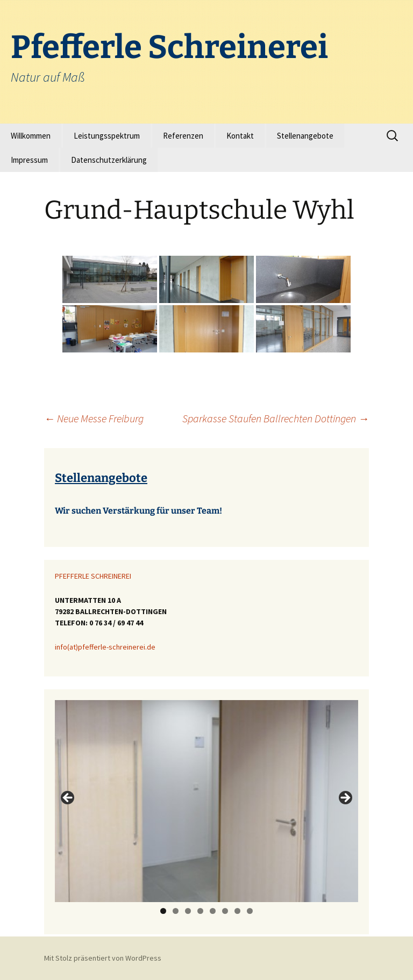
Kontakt (240, 136)
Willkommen (31, 136)
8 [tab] (250, 911)
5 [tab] (213, 911)
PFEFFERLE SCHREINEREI (93, 576)
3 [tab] (188, 911)
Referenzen (183, 136)
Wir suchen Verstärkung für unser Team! (138, 511)
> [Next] (345, 798)
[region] (206, 801)
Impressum (29, 160)
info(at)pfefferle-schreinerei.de (105, 647)
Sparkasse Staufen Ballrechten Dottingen (276, 418)
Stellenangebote (305, 136)
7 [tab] (237, 911)
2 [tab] (176, 911)
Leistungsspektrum (107, 136)
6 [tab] (225, 911)
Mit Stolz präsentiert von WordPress (103, 958)
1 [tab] (163, 911)
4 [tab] (200, 911)
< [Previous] (68, 798)
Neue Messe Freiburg (94, 418)
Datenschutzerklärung (109, 160)
